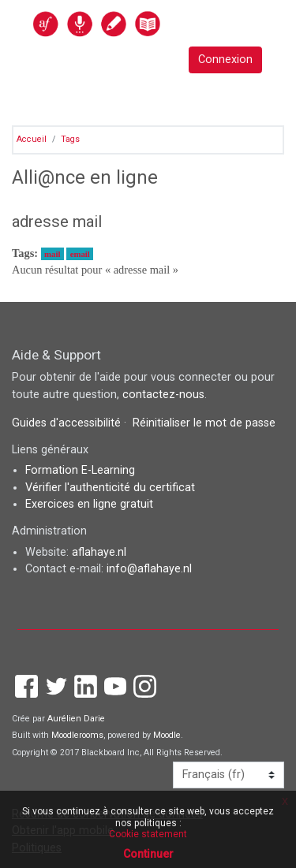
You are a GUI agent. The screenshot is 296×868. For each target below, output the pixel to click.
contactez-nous (163, 395)
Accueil (32, 139)
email (80, 254)
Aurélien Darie (76, 719)
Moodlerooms (77, 735)
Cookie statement (148, 834)
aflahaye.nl (99, 552)
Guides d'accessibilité (68, 423)
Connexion (225, 60)
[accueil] (131, 23)
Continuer (148, 854)
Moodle (167, 735)
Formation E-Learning (80, 470)
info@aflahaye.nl (149, 569)
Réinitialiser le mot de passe (204, 423)
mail (52, 254)
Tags (70, 139)
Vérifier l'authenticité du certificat (110, 488)
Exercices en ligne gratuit (89, 504)
